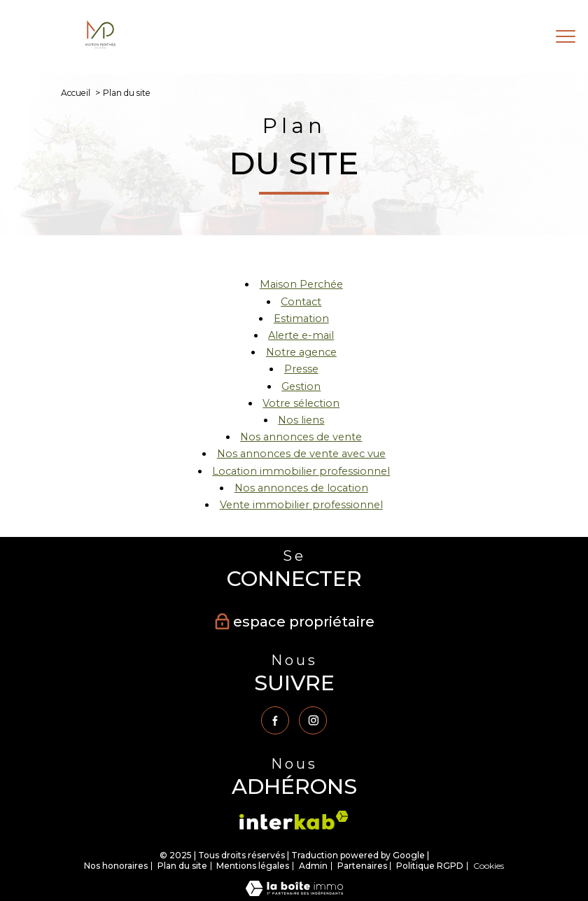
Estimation (301, 319)
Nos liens (301, 420)
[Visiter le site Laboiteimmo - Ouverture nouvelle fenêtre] (294, 893)
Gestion (301, 386)
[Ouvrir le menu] (566, 37)
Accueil (76, 93)
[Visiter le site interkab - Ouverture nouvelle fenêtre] (294, 820)
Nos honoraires (116, 866)
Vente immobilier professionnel (301, 505)
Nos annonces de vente (301, 437)
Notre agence (301, 352)
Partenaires (362, 866)
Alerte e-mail (301, 335)
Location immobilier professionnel (301, 471)
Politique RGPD (430, 866)
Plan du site (182, 866)
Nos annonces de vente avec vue (301, 454)
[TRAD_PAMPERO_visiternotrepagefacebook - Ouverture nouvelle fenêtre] (275, 720)
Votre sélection (301, 403)
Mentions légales (253, 866)
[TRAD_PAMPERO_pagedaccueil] (100, 45)
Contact (301, 302)
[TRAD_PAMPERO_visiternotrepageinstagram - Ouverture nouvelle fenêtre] (313, 720)
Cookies (489, 866)
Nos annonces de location (301, 488)
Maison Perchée (301, 284)
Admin (313, 866)
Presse (301, 369)
